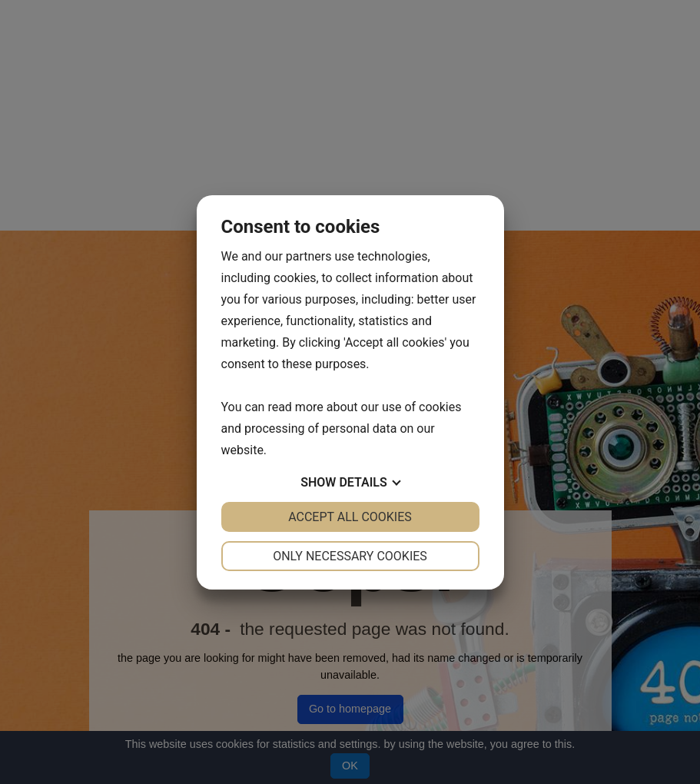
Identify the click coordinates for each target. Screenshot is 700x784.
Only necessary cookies (350, 556)
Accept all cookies (350, 517)
